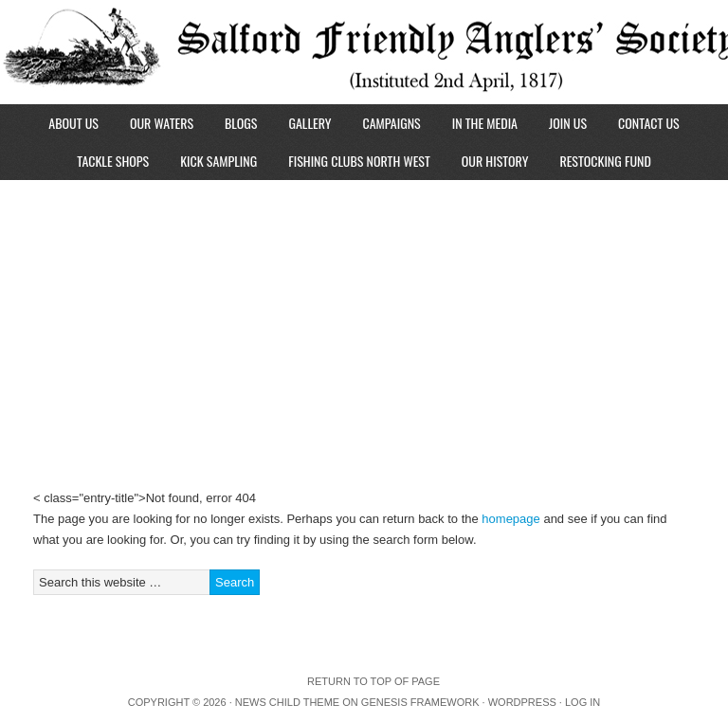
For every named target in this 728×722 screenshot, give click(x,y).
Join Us (568, 123)
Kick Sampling (218, 161)
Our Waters (162, 123)
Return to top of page (373, 681)
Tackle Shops (113, 161)
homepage (510, 519)
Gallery (309, 123)
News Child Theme (287, 702)
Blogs (241, 123)
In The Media (485, 123)
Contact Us (649, 123)
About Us (73, 123)
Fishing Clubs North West (359, 161)
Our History (495, 161)
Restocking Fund (605, 161)
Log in (582, 702)
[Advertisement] (364, 322)
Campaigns (391, 123)
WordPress (522, 702)
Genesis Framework (420, 702)
